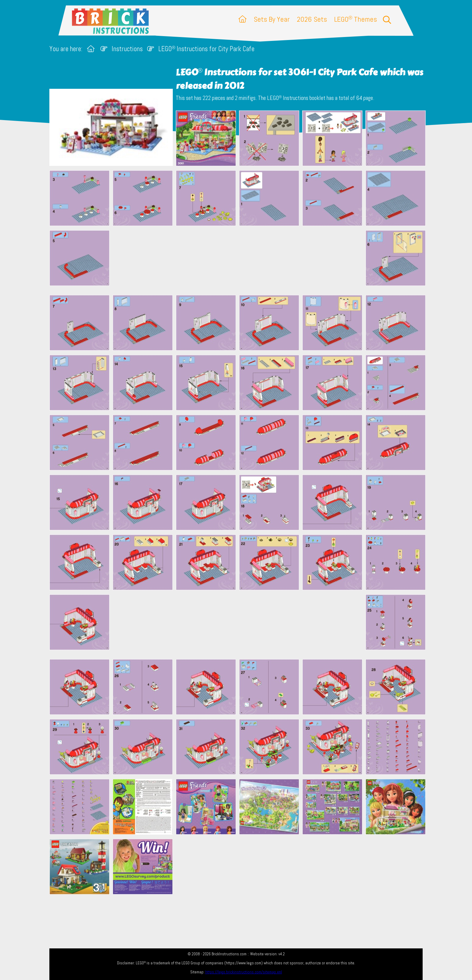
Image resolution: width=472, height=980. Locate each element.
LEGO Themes (356, 19)
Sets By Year (272, 19)
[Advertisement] (239, 260)
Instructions (127, 49)
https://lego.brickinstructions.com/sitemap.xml (244, 972)
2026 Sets (312, 19)
